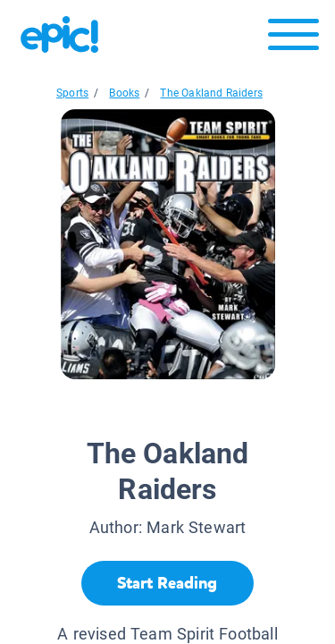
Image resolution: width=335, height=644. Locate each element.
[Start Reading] (167, 583)
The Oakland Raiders (211, 93)
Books (124, 93)
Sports (72, 93)
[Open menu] (293, 39)
